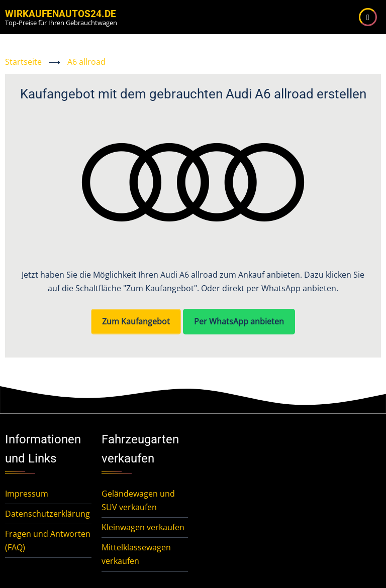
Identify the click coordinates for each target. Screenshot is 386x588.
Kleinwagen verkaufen (143, 527)
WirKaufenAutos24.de (61, 14)
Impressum (27, 494)
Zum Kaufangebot (136, 321)
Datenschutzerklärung (47, 514)
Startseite (23, 62)
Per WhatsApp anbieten (239, 321)
